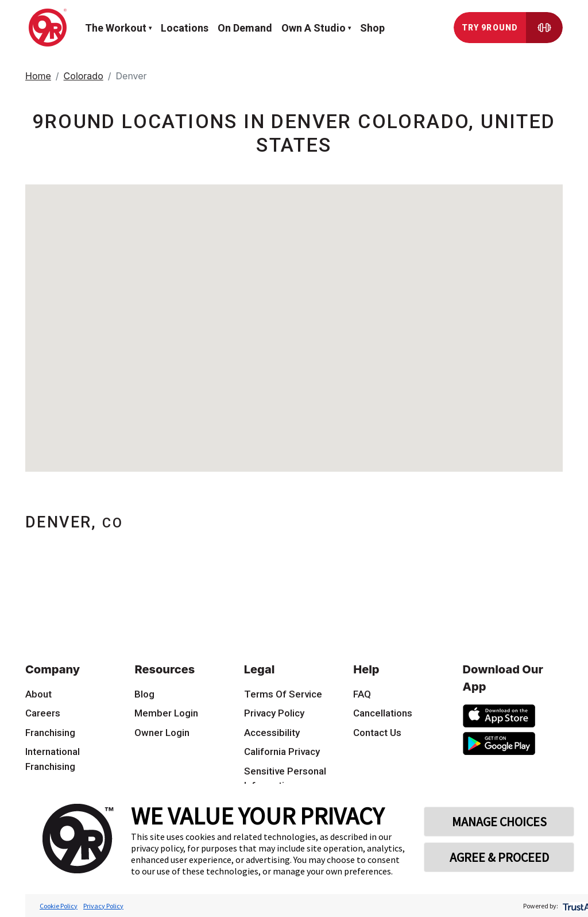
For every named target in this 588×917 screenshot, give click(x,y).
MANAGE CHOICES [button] (499, 822)
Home (38, 76)
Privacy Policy (103, 906)
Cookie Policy (59, 906)
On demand (245, 28)
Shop (372, 28)
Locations (185, 28)
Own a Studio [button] (314, 28)
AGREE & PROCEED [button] (499, 857)
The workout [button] (116, 28)
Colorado (84, 76)
